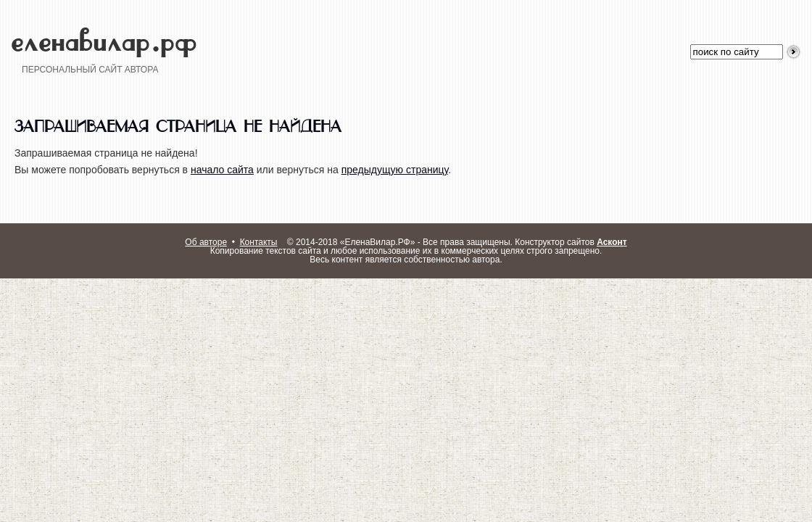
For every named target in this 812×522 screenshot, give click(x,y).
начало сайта (222, 170)
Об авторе (206, 242)
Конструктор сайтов (571, 242)
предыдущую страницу (395, 170)
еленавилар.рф (104, 33)
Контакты (259, 242)
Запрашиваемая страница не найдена (178, 124)
